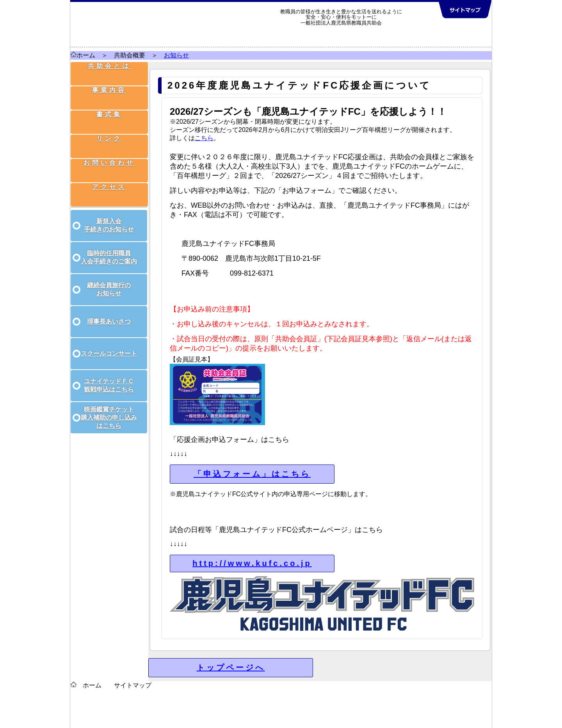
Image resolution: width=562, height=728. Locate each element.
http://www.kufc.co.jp (252, 563)
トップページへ (231, 667)
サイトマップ (133, 685)
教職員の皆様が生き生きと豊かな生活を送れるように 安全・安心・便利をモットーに (341, 14)
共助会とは (110, 72)
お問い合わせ (110, 153)
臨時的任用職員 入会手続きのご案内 (109, 249)
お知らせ (176, 55)
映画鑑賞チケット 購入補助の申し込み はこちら (109, 409)
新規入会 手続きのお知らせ (109, 217)
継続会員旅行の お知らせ (109, 281)
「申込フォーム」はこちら (252, 474)
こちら (204, 138)
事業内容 (110, 92)
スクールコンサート (109, 345)
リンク (110, 133)
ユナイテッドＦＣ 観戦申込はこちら (109, 377)
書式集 (110, 112)
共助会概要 (130, 55)
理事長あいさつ (109, 313)
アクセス (110, 173)
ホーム (86, 55)
